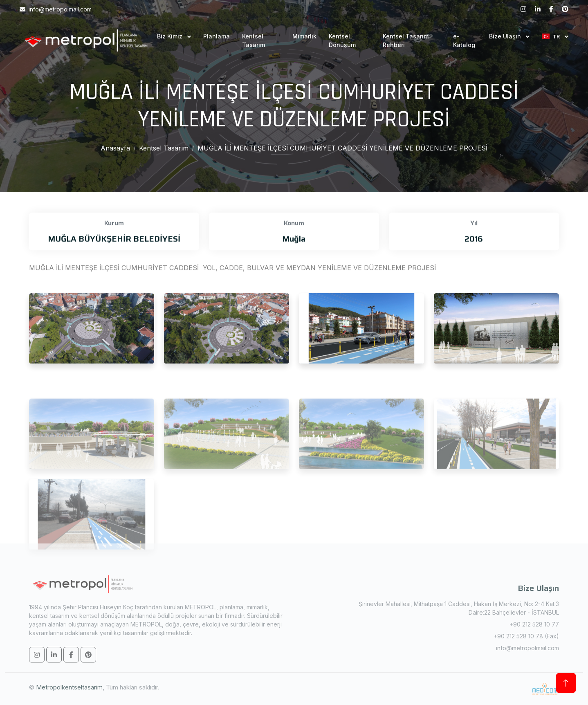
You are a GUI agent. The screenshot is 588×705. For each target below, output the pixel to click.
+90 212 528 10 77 (534, 624)
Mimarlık (304, 36)
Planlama (217, 36)
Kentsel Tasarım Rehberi (406, 40)
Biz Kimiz (171, 36)
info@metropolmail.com (527, 648)
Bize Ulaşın (506, 36)
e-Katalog (464, 40)
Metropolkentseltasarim (69, 687)
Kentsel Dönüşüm (342, 40)
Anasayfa (115, 148)
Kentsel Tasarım (254, 40)
